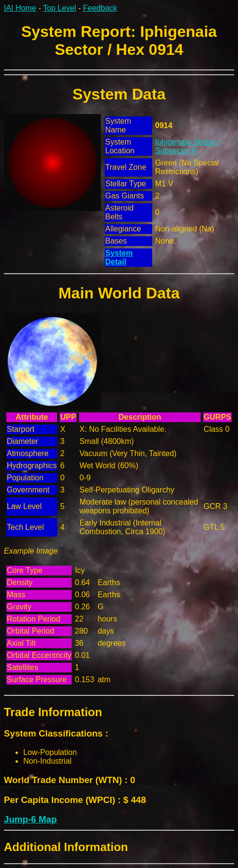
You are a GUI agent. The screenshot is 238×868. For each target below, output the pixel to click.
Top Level (60, 8)
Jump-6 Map (30, 819)
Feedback (100, 8)
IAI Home (20, 8)
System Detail (119, 257)
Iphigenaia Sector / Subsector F (187, 146)
